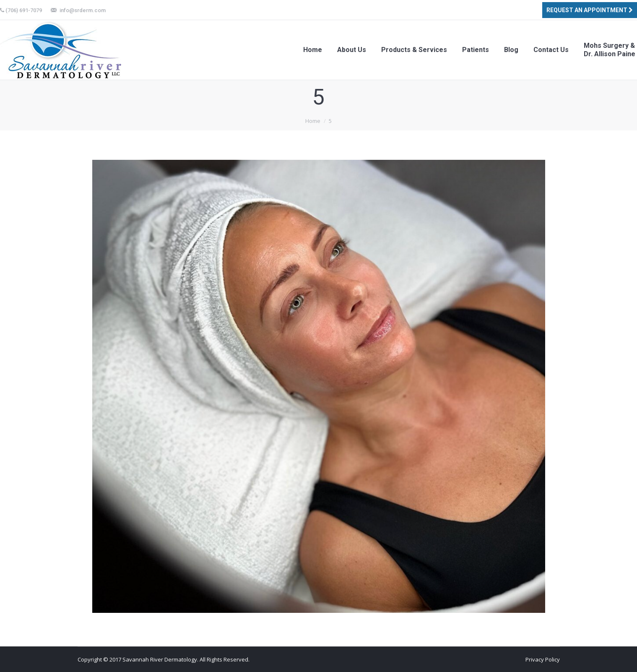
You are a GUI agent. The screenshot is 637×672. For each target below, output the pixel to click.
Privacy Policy (543, 659)
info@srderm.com (83, 10)
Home (313, 121)
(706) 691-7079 (24, 10)
